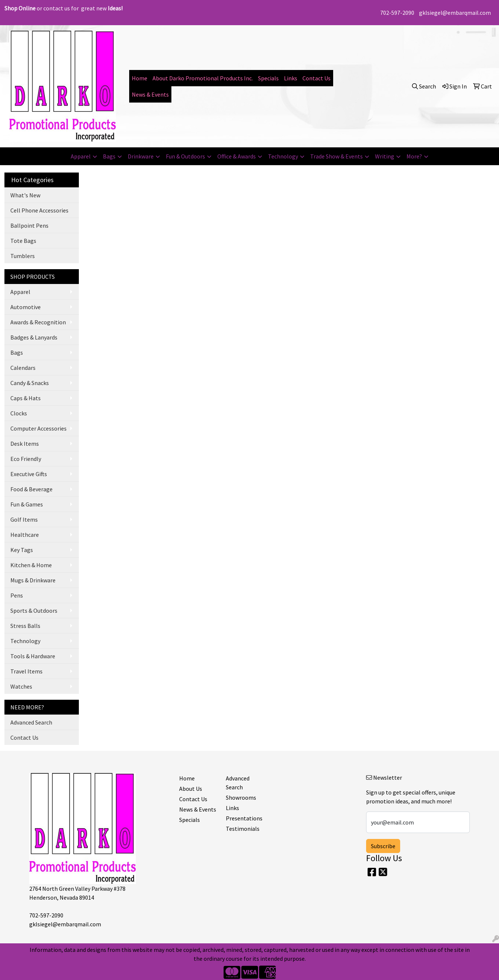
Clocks (19, 413)
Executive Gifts (29, 474)
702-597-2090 (397, 13)
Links (291, 78)
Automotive (26, 307)
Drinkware (141, 156)
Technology (283, 156)
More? (414, 156)
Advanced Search (31, 722)
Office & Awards (237, 156)
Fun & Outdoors (185, 156)
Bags (109, 156)
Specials (268, 78)
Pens (17, 595)
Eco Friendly (26, 459)
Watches (21, 686)
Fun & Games (27, 504)
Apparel (81, 156)
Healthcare (25, 535)
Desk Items (25, 444)
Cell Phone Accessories (39, 210)
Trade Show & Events (336, 156)
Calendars (23, 368)
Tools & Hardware (33, 656)
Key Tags (22, 550)
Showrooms (241, 797)
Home (140, 78)
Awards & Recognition (38, 322)
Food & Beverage (31, 489)
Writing (385, 156)
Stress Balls (25, 626)
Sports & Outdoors (34, 611)
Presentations (244, 818)
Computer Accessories (38, 428)
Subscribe (383, 846)
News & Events (150, 94)
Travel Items (26, 671)
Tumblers (23, 256)
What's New (25, 195)
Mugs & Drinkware (33, 580)
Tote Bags (23, 241)
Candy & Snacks (30, 383)
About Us (191, 789)
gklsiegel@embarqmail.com (455, 13)
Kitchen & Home (31, 565)
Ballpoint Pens (29, 225)
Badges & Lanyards (34, 337)
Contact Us (317, 78)
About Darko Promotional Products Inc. (203, 78)
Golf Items (24, 519)
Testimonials (243, 829)
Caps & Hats (26, 398)
